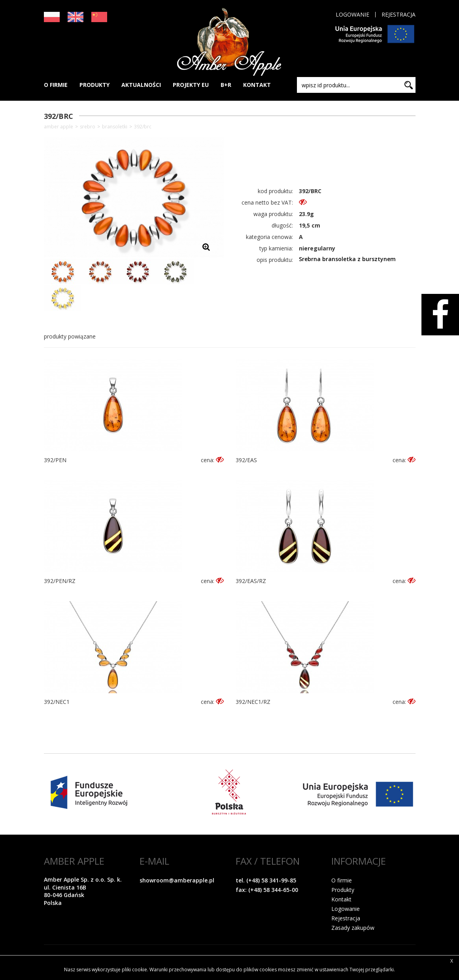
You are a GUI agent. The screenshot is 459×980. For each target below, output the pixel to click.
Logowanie (352, 15)
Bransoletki (115, 127)
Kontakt (341, 899)
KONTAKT (257, 85)
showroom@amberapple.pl (177, 880)
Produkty (343, 890)
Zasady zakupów (353, 928)
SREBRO (88, 127)
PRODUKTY (94, 85)
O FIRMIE (56, 85)
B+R (226, 85)
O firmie (342, 880)
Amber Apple (59, 127)
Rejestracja (399, 15)
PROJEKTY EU (191, 85)
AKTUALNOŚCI (141, 85)
